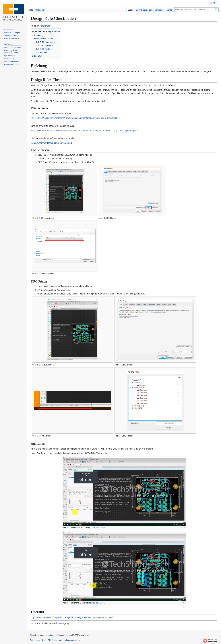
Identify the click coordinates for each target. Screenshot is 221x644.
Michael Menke (44, 26)
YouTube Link (97, 528)
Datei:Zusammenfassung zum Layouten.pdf (52, 143)
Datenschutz (35, 640)
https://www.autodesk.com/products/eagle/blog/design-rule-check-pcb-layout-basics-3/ (72, 617)
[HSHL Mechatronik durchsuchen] (196, 10)
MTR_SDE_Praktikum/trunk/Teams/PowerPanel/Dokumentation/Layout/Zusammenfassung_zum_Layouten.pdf (83, 131)
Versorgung (63, 623)
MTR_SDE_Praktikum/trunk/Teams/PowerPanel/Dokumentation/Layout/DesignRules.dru (73, 118)
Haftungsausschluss (72, 640)
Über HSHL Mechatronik (52, 640)
